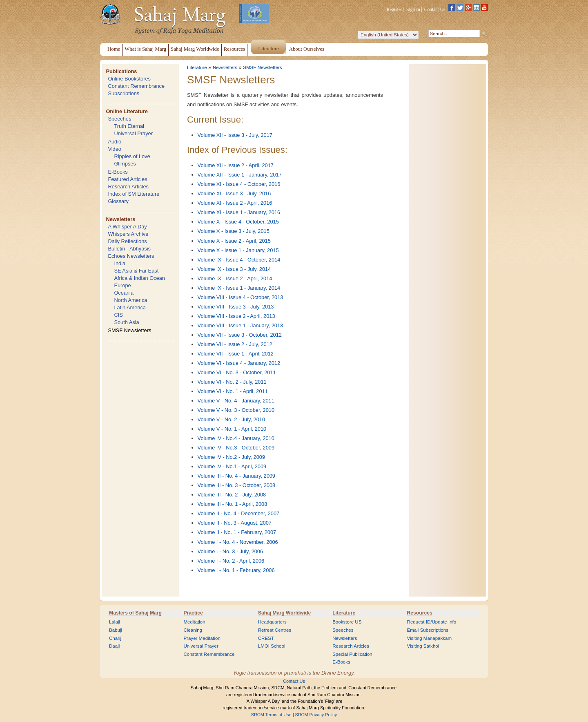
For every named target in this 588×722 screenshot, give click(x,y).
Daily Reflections (127, 241)
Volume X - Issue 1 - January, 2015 (238, 250)
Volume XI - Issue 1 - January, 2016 (239, 212)
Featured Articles (127, 179)
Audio (115, 142)
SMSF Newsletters (129, 330)
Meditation (194, 622)
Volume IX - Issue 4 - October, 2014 (239, 260)
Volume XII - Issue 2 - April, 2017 (236, 165)
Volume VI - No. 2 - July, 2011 (232, 382)
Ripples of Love (132, 156)
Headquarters (272, 622)
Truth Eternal (129, 126)
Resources (420, 613)
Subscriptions (124, 93)
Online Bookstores (129, 79)
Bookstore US (347, 622)
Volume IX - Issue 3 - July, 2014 (234, 269)
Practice (193, 613)
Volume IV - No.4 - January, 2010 (236, 438)
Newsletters (120, 219)
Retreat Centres (275, 630)
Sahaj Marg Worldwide (284, 613)
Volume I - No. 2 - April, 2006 (231, 561)
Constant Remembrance (136, 86)
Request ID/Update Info (432, 622)
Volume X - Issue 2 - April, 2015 (234, 241)
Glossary (118, 201)
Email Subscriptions (428, 630)
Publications (121, 71)
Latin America (130, 307)
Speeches (119, 119)
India (120, 263)
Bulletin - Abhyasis (129, 249)
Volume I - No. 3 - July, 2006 (231, 551)
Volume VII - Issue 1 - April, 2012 (236, 354)
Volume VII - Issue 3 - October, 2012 (240, 335)
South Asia (126, 322)
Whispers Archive (128, 234)
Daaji (114, 646)
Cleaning (193, 630)
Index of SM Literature (134, 194)
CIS (118, 315)
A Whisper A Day (127, 227)
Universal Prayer (133, 133)
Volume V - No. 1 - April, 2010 (232, 429)
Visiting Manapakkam (430, 638)
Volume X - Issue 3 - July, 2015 (234, 231)
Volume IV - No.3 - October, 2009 (236, 448)
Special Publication (352, 654)
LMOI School (272, 646)
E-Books (118, 172)
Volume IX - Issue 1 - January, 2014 (239, 288)
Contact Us (435, 9)
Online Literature (127, 111)
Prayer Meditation (202, 638)
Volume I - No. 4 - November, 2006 (238, 542)
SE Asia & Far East (136, 271)
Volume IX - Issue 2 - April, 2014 (235, 278)
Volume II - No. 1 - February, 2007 (237, 532)
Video (115, 149)
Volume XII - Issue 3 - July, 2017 (235, 135)
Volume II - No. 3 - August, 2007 (235, 523)
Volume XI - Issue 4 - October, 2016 (239, 184)
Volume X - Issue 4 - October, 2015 (238, 222)
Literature (197, 67)
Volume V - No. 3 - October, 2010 (236, 410)
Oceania (124, 293)
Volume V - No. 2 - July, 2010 (232, 419)
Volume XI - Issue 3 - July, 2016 (234, 193)
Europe (122, 285)
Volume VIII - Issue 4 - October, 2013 (241, 297)
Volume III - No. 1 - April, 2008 (233, 504)
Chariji (116, 638)
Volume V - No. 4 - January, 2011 (236, 401)
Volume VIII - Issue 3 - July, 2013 (236, 307)
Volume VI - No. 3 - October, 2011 (237, 372)
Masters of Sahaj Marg (135, 613)
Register (394, 9)
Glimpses (125, 164)
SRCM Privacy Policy (316, 715)
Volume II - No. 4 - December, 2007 (239, 513)
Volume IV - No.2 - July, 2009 (232, 457)
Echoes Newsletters (131, 256)
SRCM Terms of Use (271, 715)
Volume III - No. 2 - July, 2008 (232, 495)
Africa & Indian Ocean (139, 278)
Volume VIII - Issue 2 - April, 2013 (236, 316)
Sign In (413, 9)
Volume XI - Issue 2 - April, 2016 (235, 203)
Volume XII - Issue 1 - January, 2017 (240, 175)
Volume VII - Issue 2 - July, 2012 (235, 344)
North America (130, 300)
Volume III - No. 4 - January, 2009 (236, 476)
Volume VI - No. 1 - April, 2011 (233, 391)
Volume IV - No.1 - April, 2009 (232, 466)
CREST (266, 638)
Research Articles (128, 187)
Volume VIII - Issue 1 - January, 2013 (241, 325)
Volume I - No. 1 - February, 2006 (236, 570)
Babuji (116, 630)
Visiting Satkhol (423, 646)
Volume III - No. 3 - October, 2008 (237, 485)
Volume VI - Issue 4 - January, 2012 (239, 363)
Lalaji (115, 622)
